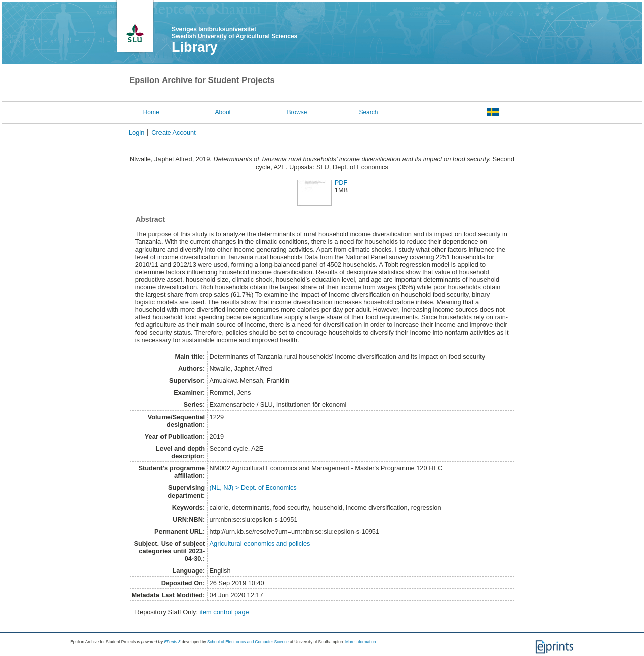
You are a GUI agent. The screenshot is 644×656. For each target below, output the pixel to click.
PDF (341, 182)
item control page (224, 612)
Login (137, 133)
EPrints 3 (172, 642)
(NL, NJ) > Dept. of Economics (253, 488)
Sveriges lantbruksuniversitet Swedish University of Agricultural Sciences (234, 33)
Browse (297, 112)
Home (151, 112)
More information (360, 642)
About (223, 112)
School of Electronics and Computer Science (248, 642)
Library (195, 47)
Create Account (174, 133)
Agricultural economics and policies (260, 544)
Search (368, 112)
